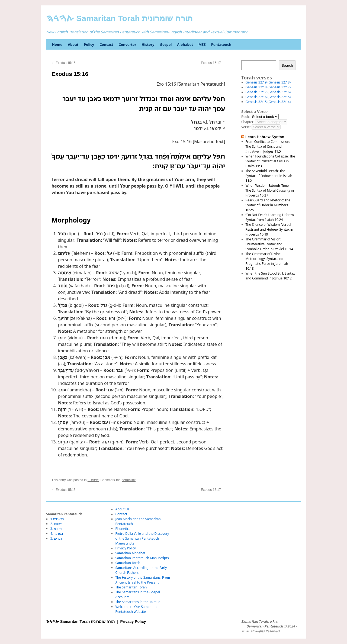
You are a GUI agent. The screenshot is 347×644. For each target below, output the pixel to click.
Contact (106, 44)
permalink (128, 480)
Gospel (166, 44)
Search (287, 65)
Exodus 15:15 (64, 63)
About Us (123, 509)
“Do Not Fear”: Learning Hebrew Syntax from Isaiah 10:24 (270, 217)
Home (57, 44)
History (148, 44)
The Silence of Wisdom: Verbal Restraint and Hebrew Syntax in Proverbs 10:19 (269, 229)
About (73, 44)
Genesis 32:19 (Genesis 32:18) (268, 82)
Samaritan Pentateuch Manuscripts (142, 558)
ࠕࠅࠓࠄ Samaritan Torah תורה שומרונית (119, 18)
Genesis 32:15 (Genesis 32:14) (268, 102)
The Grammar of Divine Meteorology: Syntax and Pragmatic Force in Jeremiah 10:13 (267, 261)
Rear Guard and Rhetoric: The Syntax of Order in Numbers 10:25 (268, 205)
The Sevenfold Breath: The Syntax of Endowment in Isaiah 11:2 (269, 176)
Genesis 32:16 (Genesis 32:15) (268, 97)
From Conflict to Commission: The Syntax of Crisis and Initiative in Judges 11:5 (268, 146)
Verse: (246, 127)
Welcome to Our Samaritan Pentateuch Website (136, 609)
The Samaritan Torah (131, 587)
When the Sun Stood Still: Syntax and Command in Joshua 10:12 (270, 276)
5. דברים (56, 538)
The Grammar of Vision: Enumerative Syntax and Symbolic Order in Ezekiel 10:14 (269, 244)
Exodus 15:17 (213, 63)
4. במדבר (57, 534)
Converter (128, 44)
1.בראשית (57, 519)
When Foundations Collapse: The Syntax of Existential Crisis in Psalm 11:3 (270, 161)
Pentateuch (221, 44)
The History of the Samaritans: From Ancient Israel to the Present (143, 580)
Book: (245, 117)
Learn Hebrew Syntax (265, 137)
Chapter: (248, 122)
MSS (202, 44)
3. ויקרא (56, 529)
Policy (89, 44)
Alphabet (185, 44)
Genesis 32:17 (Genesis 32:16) (268, 92)
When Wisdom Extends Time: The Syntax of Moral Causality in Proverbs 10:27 (270, 190)
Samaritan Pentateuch (265, 626)
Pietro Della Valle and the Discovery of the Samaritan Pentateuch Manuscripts (142, 538)
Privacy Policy (126, 548)
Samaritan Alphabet (131, 553)
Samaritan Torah (128, 563)
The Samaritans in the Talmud (138, 602)
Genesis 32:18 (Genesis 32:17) (268, 87)
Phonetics (123, 529)
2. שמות (93, 480)
